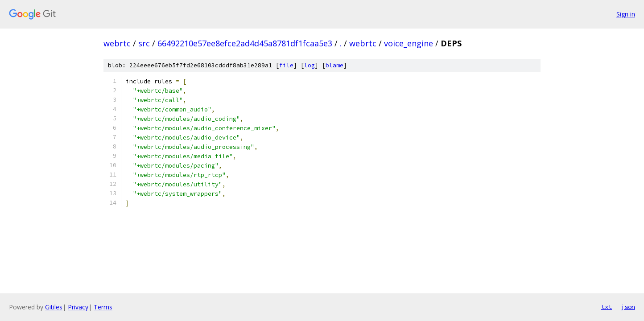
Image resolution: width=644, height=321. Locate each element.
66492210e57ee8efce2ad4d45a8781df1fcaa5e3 (245, 43)
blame (334, 65)
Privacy (78, 307)
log (310, 65)
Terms (103, 307)
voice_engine (409, 43)
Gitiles (54, 307)
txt (607, 307)
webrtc (117, 43)
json (628, 307)
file (286, 65)
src (144, 43)
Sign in (626, 14)
